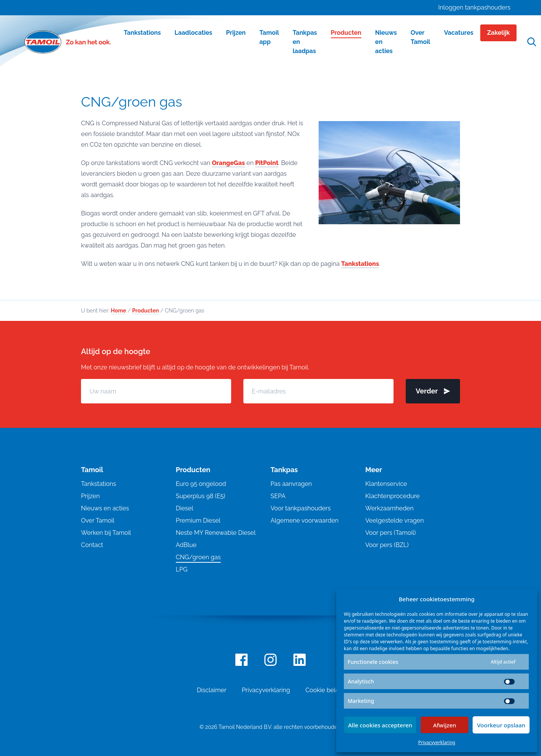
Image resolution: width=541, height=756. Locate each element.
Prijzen (90, 496)
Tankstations (360, 264)
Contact (92, 545)
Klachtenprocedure (392, 496)
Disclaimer (212, 690)
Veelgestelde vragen (394, 520)
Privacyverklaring (437, 742)
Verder (433, 391)
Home (118, 311)
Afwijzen (445, 725)
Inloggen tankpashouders (474, 7)
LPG (182, 569)
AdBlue (186, 545)
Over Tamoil (98, 520)
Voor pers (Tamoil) (390, 533)
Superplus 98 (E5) (201, 496)
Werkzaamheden (390, 508)
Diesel (185, 508)
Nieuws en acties (105, 508)
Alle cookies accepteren (380, 725)
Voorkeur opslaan (501, 725)
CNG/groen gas (198, 557)
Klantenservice (386, 484)
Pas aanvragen (291, 484)
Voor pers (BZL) (387, 545)
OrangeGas (228, 163)
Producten (146, 311)
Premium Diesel (198, 520)
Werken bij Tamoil (106, 533)
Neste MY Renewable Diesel (216, 533)
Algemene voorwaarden (305, 520)
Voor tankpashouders (300, 508)
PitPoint (267, 163)
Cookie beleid (325, 690)
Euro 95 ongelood (201, 484)
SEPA (278, 496)
